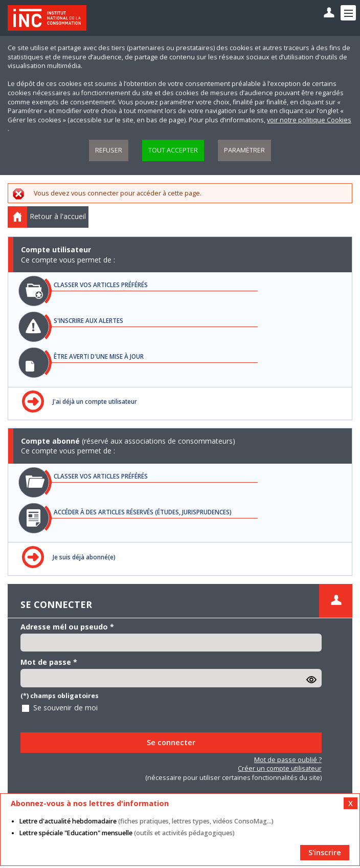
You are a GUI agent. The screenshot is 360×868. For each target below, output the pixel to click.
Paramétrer (244, 150)
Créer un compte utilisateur (280, 768)
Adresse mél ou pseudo (67, 627)
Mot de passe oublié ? (288, 760)
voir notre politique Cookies (309, 120)
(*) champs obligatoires (60, 696)
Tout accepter (173, 150)
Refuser (109, 150)
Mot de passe (49, 662)
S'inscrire (325, 852)
